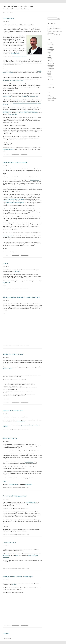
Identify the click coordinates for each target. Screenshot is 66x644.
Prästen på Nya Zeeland (8, 236)
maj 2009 (49, 55)
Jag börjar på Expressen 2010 (13, 410)
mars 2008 (50, 78)
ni (18, 113)
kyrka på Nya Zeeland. (7, 369)
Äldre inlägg (6, 633)
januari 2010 (50, 43)
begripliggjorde (6, 555)
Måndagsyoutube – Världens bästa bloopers (18, 577)
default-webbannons (15, 54)
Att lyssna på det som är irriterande (15, 162)
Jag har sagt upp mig (10, 438)
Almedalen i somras (35, 180)
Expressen (23, 425)
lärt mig (18, 100)
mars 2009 (50, 59)
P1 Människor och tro (31, 502)
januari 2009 (50, 62)
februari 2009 (50, 60)
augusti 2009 (50, 51)
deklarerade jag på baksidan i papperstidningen (13, 81)
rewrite (17, 555)
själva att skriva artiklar (29, 111)
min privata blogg (6, 283)
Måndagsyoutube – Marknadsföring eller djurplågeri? (21, 297)
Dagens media (8, 425)
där (17, 113)
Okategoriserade (16, 154)
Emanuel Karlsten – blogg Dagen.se (18, 6)
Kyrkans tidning (35, 425)
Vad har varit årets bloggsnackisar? (15, 496)
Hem (4, 13)
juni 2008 (49, 73)
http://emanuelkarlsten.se (8, 149)
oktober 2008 (50, 67)
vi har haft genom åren (25, 103)
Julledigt (6, 263)
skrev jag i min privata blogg (20, 57)
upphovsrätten (6, 201)
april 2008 (49, 76)
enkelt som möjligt (13, 114)
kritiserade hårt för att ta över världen (16, 199)
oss (22, 113)
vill (19, 113)
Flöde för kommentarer (52, 99)
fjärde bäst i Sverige (7, 97)
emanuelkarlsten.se (21, 422)
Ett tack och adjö (8, 18)
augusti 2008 (50, 70)
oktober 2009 (50, 47)
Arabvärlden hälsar (9, 543)
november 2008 (51, 65)
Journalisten (5, 426)
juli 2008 (49, 71)
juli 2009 (49, 52)
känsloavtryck (6, 113)
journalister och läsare (7, 111)
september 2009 (51, 49)
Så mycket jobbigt (34, 103)
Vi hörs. (4, 481)
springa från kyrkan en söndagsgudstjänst (15, 202)
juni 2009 (49, 54)
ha (20, 113)
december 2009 (51, 44)
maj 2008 (49, 75)
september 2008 (51, 68)
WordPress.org (51, 100)
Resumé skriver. (29, 484)
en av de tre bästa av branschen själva (30, 97)
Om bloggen (10, 13)
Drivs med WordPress (7, 638)
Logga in (49, 95)
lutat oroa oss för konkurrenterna (31, 113)
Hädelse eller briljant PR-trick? (13, 354)
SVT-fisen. (14, 585)
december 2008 (51, 63)
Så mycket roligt (16, 103)
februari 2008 (50, 79)
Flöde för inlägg (51, 97)
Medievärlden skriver (13, 484)
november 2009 (51, 46)
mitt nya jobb (17, 271)
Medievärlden (28, 425)
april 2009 (49, 57)
